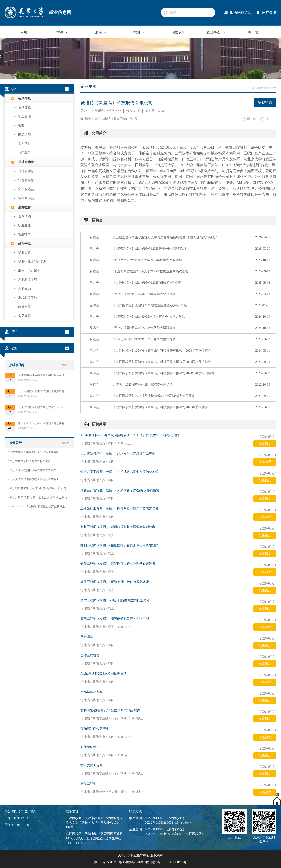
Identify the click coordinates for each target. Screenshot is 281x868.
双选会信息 (26, 180)
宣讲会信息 (26, 171)
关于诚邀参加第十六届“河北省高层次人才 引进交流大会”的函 (39, 488)
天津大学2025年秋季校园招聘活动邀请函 (33, 452)
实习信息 (24, 144)
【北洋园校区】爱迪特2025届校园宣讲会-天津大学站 (150, 305)
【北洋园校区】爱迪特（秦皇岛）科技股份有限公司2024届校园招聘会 (162, 362)
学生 (62, 32)
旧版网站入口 (241, 12)
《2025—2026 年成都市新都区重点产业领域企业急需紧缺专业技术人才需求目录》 (39, 506)
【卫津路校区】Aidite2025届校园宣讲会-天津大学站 (149, 317)
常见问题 (24, 316)
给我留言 (265, 103)
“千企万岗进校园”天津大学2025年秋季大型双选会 (147, 260)
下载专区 (178, 32)
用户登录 (269, 12)
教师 (139, 32)
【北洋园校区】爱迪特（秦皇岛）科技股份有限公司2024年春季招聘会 (162, 351)
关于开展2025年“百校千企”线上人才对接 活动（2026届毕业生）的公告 (39, 497)
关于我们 (255, 32)
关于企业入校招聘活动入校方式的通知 (32, 470)
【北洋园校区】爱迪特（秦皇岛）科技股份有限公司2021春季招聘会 (160, 407)
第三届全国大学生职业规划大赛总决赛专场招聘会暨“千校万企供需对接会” (165, 237)
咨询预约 (24, 216)
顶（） (252, 119)
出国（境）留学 (29, 271)
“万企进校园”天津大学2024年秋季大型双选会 (144, 328)
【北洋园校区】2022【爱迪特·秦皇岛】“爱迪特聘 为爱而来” (154, 396)
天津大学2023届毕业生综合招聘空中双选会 (143, 385)
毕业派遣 (24, 253)
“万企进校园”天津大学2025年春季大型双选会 (144, 294)
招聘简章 (24, 108)
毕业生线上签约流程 (32, 262)
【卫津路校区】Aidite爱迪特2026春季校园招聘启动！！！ (153, 249)
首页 (24, 32)
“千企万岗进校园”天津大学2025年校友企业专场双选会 (150, 271)
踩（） (271, 119)
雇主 (101, 32)
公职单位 (24, 153)
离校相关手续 (28, 298)
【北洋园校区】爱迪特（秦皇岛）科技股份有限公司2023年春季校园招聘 (163, 373)
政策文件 (24, 307)
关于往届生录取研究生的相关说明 (29, 461)
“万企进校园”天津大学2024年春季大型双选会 (144, 339)
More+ (65, 365)
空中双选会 (26, 189)
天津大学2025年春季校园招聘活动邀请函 (33, 479)
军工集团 (24, 117)
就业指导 (24, 234)
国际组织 (24, 135)
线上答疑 (216, 32)
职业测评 (24, 225)
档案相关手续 (28, 280)
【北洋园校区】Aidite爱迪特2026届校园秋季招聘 (147, 283)
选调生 (23, 126)
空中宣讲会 (26, 198)
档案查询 (24, 289)
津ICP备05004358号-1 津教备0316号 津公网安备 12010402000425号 (140, 862)
